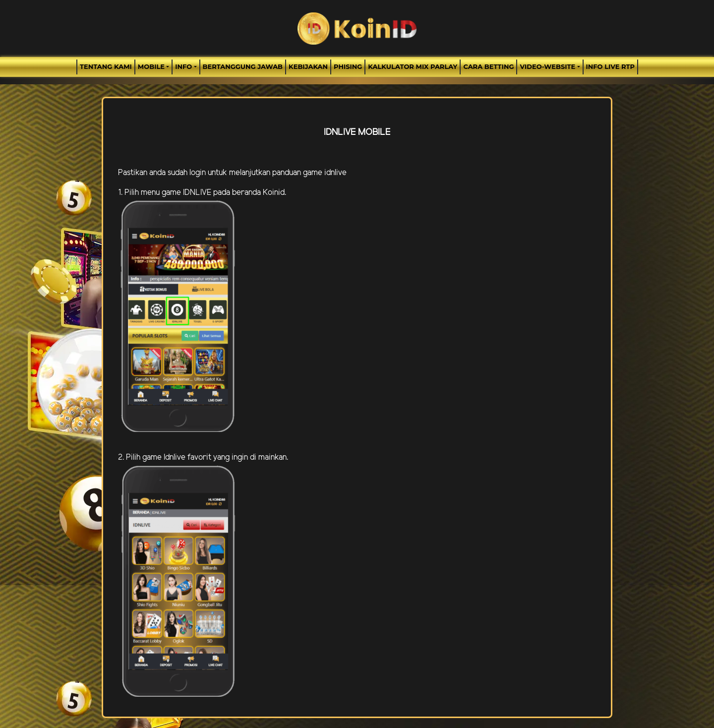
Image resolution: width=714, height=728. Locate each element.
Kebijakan (308, 66)
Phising (348, 66)
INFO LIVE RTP (610, 66)
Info (183, 66)
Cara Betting (488, 66)
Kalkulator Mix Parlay (413, 66)
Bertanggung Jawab (243, 66)
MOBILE (151, 66)
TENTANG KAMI (106, 66)
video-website (547, 66)
